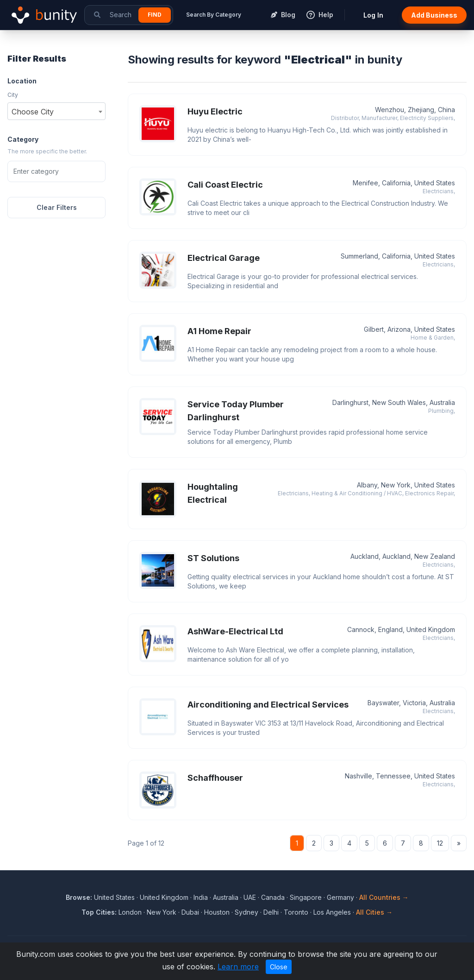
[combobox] (56, 111)
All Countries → (384, 897)
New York (162, 912)
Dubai (190, 912)
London (130, 912)
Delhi (271, 912)
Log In (373, 15)
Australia (226, 897)
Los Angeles (332, 912)
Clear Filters (57, 207)
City (13, 95)
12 (440, 843)
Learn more (238, 967)
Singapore (306, 897)
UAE (250, 897)
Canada (273, 897)
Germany (340, 897)
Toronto (296, 912)
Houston (217, 912)
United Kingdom (164, 897)
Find (155, 15)
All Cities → (374, 912)
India (201, 897)
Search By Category (214, 15)
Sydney (246, 912)
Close (279, 967)
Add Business (434, 15)
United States (114, 897)
